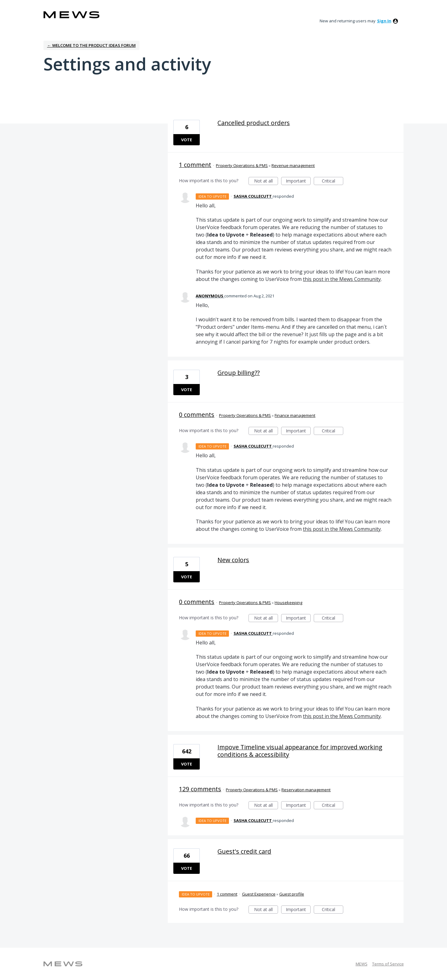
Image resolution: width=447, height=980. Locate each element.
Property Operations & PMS (242, 165)
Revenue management (293, 165)
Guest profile (292, 894)
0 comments (197, 415)
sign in (384, 21)
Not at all (266, 181)
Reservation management (306, 790)
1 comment (195, 165)
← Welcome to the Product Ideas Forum (91, 45)
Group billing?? (239, 373)
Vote (187, 140)
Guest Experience (259, 894)
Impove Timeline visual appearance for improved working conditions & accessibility (300, 751)
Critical (333, 181)
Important (298, 181)
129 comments (200, 789)
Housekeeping (288, 603)
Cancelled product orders (254, 123)
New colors (233, 560)
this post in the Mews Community (342, 279)
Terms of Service (388, 964)
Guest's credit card (244, 851)
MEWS (362, 964)
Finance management (295, 415)
